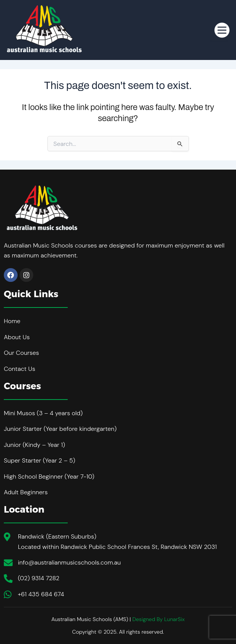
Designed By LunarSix (159, 619)
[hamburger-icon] (219, 30)
